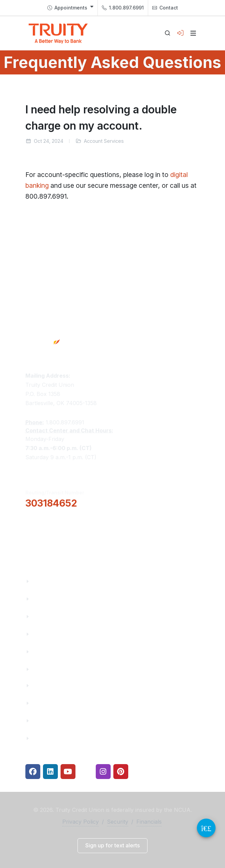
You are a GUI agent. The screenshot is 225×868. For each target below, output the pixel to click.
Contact (165, 8)
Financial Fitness (55, 685)
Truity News (48, 599)
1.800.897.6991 (123, 8)
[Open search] (167, 33)
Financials (46, 669)
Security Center (53, 738)
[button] (59, 522)
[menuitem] (70, 8)
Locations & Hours (58, 543)
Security (118, 822)
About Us (44, 581)
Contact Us (47, 652)
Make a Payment (55, 703)
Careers (43, 616)
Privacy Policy (81, 822)
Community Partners (60, 634)
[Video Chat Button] (206, 828)
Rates (40, 721)
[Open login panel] (180, 33)
